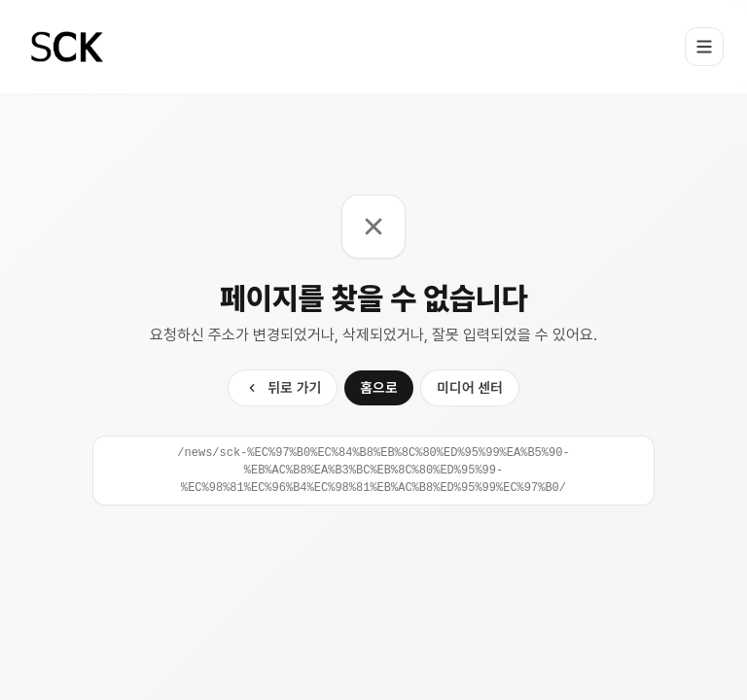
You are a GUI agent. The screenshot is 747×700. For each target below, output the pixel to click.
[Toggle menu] (704, 47)
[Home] (67, 47)
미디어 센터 (470, 387)
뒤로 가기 (283, 387)
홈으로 (379, 387)
